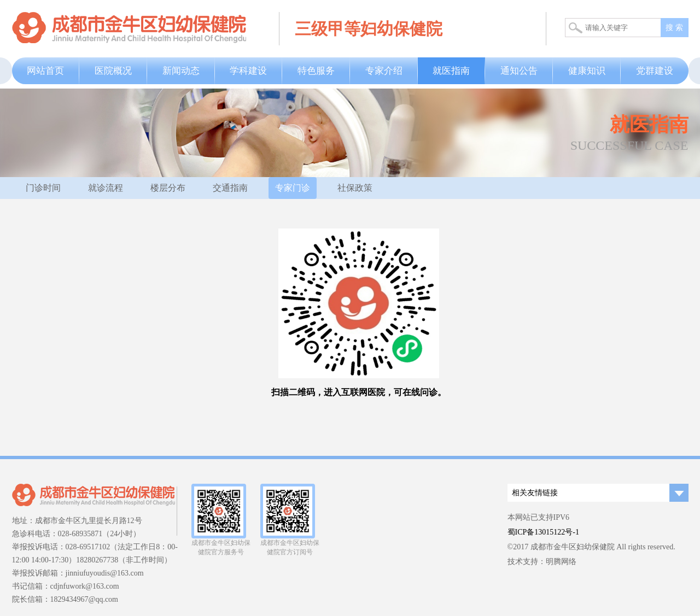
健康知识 (587, 71)
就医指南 (451, 71)
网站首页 (45, 71)
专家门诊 (293, 188)
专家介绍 (384, 71)
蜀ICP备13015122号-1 (543, 532)
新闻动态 (181, 71)
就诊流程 (106, 188)
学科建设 (248, 71)
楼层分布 (168, 188)
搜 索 (674, 28)
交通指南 (230, 188)
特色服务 (316, 71)
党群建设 (655, 71)
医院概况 (113, 71)
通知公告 (519, 71)
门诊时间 (43, 188)
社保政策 (355, 188)
